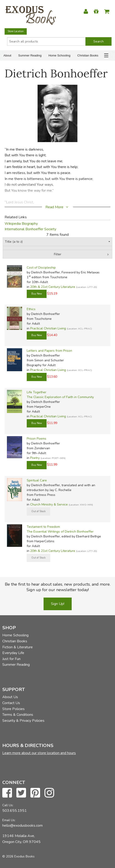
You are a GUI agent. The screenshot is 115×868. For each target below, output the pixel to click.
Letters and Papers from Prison (49, 351)
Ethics (31, 309)
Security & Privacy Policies (23, 721)
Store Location (16, 31)
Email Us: (9, 820)
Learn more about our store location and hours (39, 753)
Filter (58, 254)
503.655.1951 (15, 811)
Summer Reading (30, 55)
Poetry (35, 458)
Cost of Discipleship (41, 268)
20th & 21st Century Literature (53, 287)
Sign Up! (58, 604)
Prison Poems (37, 439)
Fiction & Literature (18, 647)
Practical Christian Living (48, 328)
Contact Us (11, 703)
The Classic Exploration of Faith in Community (60, 397)
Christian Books (88, 55)
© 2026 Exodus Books (18, 856)
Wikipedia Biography (21, 224)
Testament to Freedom (43, 527)
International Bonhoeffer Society (30, 229)
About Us (10, 697)
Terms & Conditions (18, 715)
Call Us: (8, 805)
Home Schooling (59, 55)
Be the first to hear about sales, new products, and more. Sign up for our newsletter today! (58, 587)
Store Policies (13, 709)
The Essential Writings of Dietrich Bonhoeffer (60, 532)
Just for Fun (11, 659)
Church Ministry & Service (49, 504)
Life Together (37, 392)
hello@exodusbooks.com (22, 826)
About (7, 55)
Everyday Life (13, 653)
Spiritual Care (37, 480)
